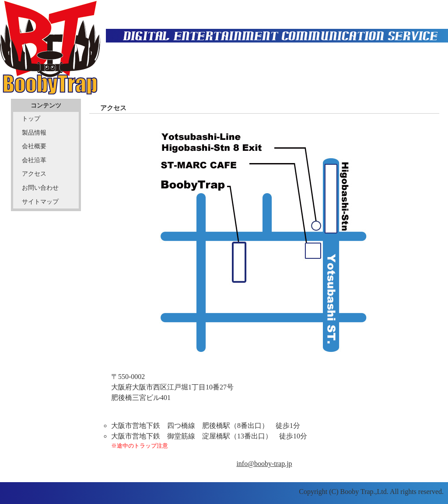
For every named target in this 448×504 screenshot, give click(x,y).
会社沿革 (34, 160)
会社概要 (34, 146)
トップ (31, 118)
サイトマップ (40, 202)
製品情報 (34, 132)
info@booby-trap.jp (264, 464)
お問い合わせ (40, 188)
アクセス (34, 174)
